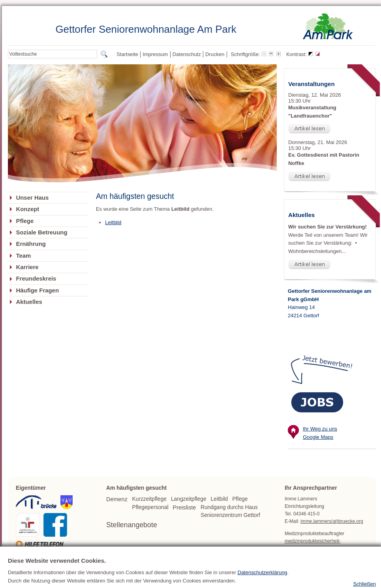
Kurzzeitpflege (149, 499)
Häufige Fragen (37, 290)
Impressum (155, 54)
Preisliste (185, 507)
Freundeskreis (36, 279)
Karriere (27, 267)
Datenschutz (187, 54)
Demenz (117, 499)
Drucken (215, 54)
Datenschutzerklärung (263, 585)
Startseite (127, 54)
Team (23, 256)
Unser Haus (32, 198)
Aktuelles (29, 302)
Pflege (25, 221)
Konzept (27, 209)
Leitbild (113, 222)
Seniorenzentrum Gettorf (230, 515)
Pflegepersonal (150, 507)
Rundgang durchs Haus (229, 507)
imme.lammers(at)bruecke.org (332, 521)
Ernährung (31, 244)
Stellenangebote (132, 525)
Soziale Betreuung (41, 232)
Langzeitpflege (189, 499)
